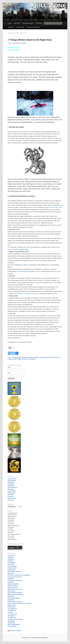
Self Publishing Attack (33, 357)
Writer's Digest (17, 359)
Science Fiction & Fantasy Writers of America (19, 603)
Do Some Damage (12, 566)
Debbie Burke (11, 482)
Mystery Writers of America (15, 589)
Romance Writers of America (15, 602)
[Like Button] (10, 348)
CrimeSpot (10, 561)
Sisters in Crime (12, 605)
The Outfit (10, 612)
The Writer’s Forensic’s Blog (15, 619)
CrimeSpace (11, 559)
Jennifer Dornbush (13, 488)
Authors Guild (11, 556)
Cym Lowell (11, 564)
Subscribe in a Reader (14, 631)
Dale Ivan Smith (12, 498)
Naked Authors (12, 591)
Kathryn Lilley (11, 493)
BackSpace (11, 557)
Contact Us (11, 27)
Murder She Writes (12, 586)
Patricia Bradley (12, 481)
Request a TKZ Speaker (33, 27)
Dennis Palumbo (17, 357)
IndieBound (11, 579)
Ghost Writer (11, 573)
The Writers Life (12, 618)
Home (10, 23)
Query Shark (11, 600)
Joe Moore (24, 43)
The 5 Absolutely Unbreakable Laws (27, 271)
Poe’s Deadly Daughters (14, 598)
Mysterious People (12, 588)
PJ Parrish (10, 496)
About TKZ (17, 23)
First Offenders (12, 570)
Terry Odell (10, 495)
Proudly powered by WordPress (39, 638)
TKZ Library (39, 23)
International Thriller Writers (15, 580)
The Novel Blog (12, 610)
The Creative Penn (12, 609)
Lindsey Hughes (12, 491)
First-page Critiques (28, 23)
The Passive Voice (56, 207)
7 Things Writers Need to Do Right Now (30, 40)
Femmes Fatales (12, 568)
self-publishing (44, 357)
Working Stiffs (11, 623)
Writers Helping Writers (14, 625)
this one (55, 186)
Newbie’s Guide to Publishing (15, 595)
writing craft (25, 359)
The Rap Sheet (11, 616)
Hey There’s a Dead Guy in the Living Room (19, 575)
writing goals (32, 359)
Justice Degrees (12, 626)
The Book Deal (11, 607)
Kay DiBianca (11, 486)
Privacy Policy (21, 27)
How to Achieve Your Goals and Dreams (26, 294)
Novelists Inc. (11, 596)
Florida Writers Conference (15, 572)
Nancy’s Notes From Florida (15, 593)
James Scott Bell (12, 479)
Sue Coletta (11, 484)
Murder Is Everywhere (13, 584)
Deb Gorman (11, 489)
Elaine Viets (11, 500)
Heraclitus (24, 357)
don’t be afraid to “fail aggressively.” (18, 249)
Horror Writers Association (15, 577)
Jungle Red (11, 582)
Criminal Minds (12, 563)
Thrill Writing (11, 621)
